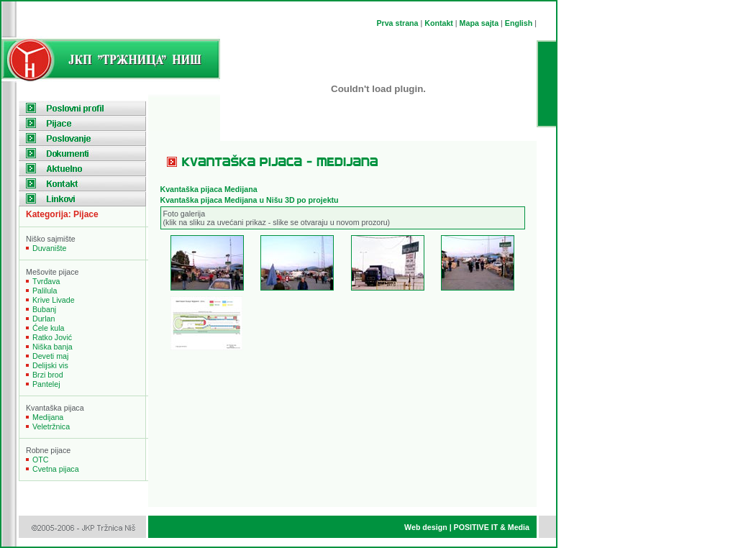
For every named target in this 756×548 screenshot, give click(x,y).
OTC (41, 460)
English (519, 23)
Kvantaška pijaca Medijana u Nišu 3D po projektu (250, 200)
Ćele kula (48, 328)
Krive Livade (54, 300)
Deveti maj (50, 356)
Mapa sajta (479, 23)
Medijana (48, 417)
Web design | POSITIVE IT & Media (467, 527)
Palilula (45, 291)
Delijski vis (50, 365)
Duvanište (49, 248)
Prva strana (397, 23)
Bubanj (44, 309)
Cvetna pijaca (56, 469)
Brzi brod (48, 375)
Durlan (44, 319)
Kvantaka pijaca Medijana (209, 189)
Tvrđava (46, 281)
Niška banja (53, 347)
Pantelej (46, 384)
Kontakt (439, 23)
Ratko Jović (52, 337)
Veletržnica (51, 426)
